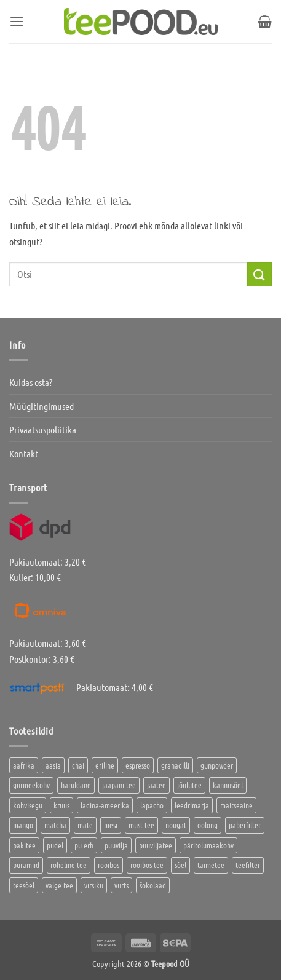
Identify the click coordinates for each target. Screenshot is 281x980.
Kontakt (24, 453)
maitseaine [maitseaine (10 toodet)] (236, 805)
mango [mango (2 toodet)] (23, 825)
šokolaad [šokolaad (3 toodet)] (153, 885)
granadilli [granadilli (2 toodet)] (175, 765)
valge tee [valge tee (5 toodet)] (59, 885)
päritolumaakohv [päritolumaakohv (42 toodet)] (208, 845)
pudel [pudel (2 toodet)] (55, 845)
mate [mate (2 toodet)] (85, 825)
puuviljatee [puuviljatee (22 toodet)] (156, 845)
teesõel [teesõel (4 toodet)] (24, 885)
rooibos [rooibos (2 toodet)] (109, 865)
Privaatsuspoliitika (43, 429)
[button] (17, 21)
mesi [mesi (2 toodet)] (111, 825)
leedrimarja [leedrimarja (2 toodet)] (192, 805)
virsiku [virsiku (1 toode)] (94, 885)
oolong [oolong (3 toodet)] (208, 825)
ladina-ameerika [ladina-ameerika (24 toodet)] (105, 805)
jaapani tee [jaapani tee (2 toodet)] (119, 785)
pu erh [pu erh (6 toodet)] (84, 845)
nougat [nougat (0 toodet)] (176, 825)
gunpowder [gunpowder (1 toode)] (217, 765)
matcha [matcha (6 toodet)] (55, 825)
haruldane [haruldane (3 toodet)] (76, 785)
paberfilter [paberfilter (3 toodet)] (245, 825)
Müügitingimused (42, 406)
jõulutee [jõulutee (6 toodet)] (189, 785)
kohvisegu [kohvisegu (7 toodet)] (28, 805)
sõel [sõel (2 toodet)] (180, 865)
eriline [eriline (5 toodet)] (105, 765)
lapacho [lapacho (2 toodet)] (152, 805)
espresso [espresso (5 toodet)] (138, 765)
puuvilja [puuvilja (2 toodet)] (116, 845)
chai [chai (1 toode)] (78, 765)
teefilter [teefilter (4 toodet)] (248, 865)
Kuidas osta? (31, 382)
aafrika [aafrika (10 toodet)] (24, 765)
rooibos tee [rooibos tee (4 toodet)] (147, 865)
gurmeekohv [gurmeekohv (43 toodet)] (31, 785)
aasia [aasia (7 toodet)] (53, 765)
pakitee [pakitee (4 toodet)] (24, 845)
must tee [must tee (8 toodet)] (141, 825)
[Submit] (259, 274)
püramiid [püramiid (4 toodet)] (26, 865)
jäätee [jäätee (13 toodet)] (156, 785)
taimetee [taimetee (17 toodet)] (211, 865)
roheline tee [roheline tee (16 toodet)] (69, 865)
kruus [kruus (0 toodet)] (61, 805)
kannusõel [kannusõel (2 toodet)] (228, 785)
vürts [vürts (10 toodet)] (121, 885)
